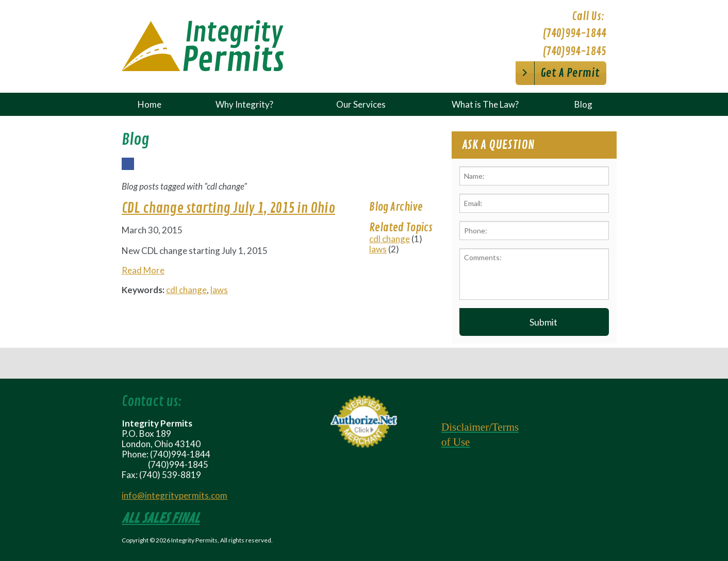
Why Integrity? (244, 104)
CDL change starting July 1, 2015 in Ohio (228, 208)
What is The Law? (485, 104)
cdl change (186, 290)
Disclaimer (465, 427)
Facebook (128, 169)
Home (150, 104)
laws (219, 290)
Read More (143, 270)
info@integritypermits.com (175, 495)
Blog (583, 104)
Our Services (361, 104)
